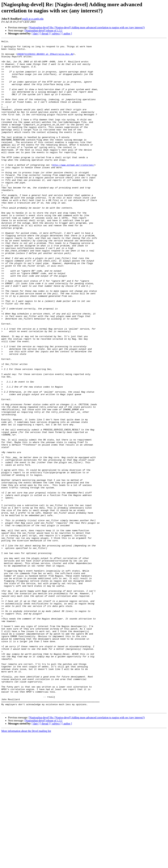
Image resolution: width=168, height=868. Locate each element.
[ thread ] (45, 34)
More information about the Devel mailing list (26, 865)
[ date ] (35, 34)
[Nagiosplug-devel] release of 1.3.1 (43, 31)
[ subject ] (56, 34)
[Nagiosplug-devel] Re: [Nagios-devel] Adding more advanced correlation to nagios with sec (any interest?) (87, 27)
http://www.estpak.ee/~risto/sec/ (73, 190)
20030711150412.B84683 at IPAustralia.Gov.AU (45, 57)
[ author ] (67, 34)
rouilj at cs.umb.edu (33, 19)
